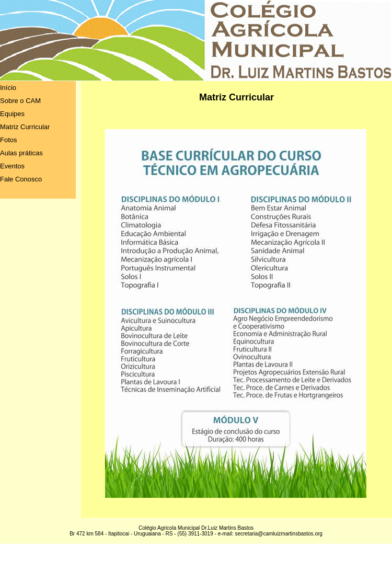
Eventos (12, 166)
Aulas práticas (21, 153)
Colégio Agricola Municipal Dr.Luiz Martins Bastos (196, 528)
